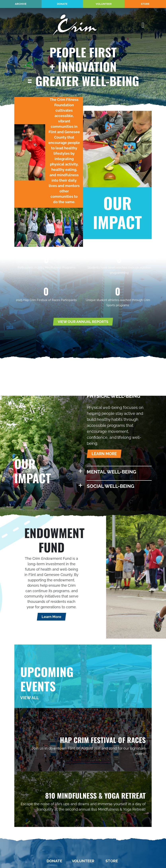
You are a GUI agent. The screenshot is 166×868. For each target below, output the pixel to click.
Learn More (51, 617)
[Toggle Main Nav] (143, 25)
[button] (119, 396)
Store (145, 4)
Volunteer (104, 4)
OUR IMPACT (117, 212)
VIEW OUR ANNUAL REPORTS (83, 322)
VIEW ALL (30, 698)
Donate (62, 4)
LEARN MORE (104, 454)
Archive (21, 4)
